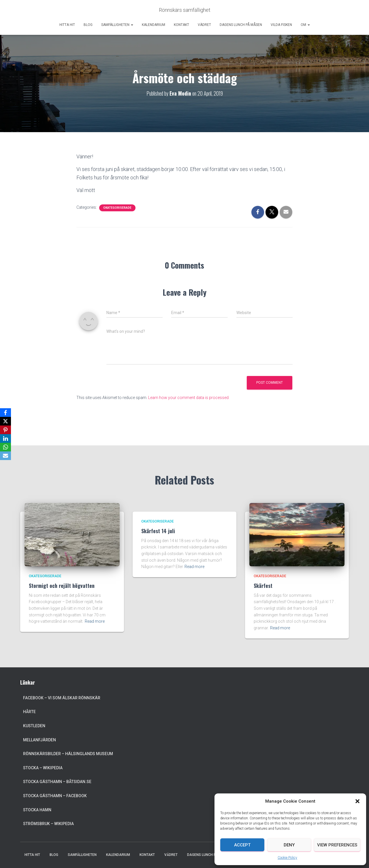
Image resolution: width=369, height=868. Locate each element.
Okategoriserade (117, 208)
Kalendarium (154, 25)
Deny (289, 845)
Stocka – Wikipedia (43, 768)
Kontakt (181, 25)
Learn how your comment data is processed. (189, 398)
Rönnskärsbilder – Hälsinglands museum (68, 754)
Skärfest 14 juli (158, 531)
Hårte (29, 712)
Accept (242, 845)
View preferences (337, 845)
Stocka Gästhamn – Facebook (55, 796)
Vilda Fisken (281, 25)
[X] (5, 421)
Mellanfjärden (39, 740)
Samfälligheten (117, 25)
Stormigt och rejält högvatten (62, 586)
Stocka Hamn (37, 810)
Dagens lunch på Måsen (241, 25)
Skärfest (263, 586)
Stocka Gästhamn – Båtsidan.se (57, 782)
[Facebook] (5, 413)
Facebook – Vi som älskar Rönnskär (62, 698)
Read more (95, 621)
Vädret (204, 25)
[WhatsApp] (5, 447)
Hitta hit (67, 25)
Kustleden (34, 726)
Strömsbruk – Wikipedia (48, 824)
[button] (357, 801)
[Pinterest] (5, 430)
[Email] (5, 456)
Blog (88, 25)
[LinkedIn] (5, 438)
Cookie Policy (287, 858)
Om (305, 25)
